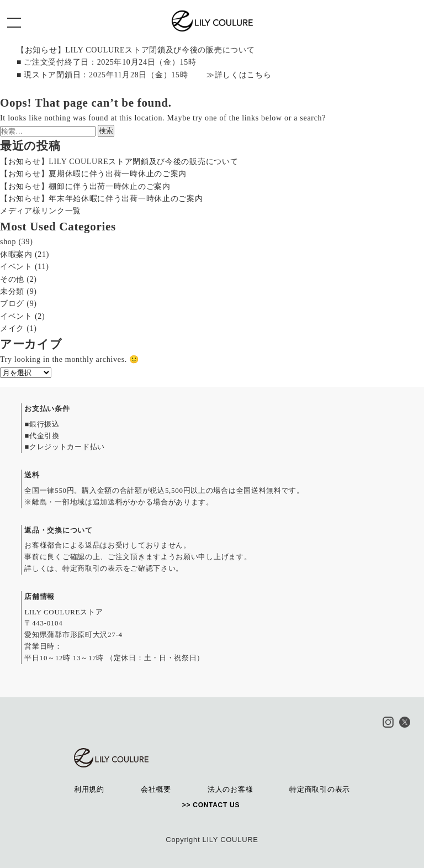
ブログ (12, 304)
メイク (12, 328)
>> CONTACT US (212, 805)
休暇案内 (16, 254)
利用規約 (89, 789)
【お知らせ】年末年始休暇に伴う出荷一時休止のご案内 (102, 199)
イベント (16, 267)
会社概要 (156, 789)
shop (8, 242)
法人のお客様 (230, 789)
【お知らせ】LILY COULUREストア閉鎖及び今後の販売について (119, 162)
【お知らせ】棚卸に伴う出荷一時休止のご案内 (85, 186)
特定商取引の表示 (93, 568)
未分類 (12, 291)
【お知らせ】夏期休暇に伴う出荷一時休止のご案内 (93, 174)
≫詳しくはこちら (239, 75)
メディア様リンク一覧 (41, 211)
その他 (12, 279)
